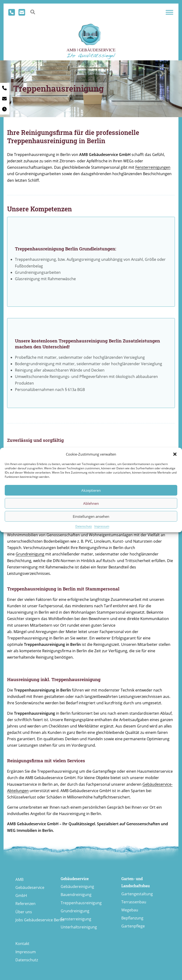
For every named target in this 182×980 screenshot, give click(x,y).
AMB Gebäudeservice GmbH (30, 887)
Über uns (24, 912)
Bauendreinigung (76, 895)
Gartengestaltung (137, 894)
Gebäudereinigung (77, 887)
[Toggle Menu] (169, 12)
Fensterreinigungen (153, 167)
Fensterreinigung (76, 919)
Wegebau (130, 910)
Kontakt (22, 944)
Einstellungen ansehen (91, 516)
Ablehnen (91, 503)
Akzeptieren (91, 490)
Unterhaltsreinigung (79, 927)
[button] (175, 454)
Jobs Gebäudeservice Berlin (40, 920)
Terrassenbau (134, 902)
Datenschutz (84, 526)
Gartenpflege (133, 926)
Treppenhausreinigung (81, 903)
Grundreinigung (30, 554)
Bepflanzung (132, 918)
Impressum (102, 526)
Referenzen (25, 904)
